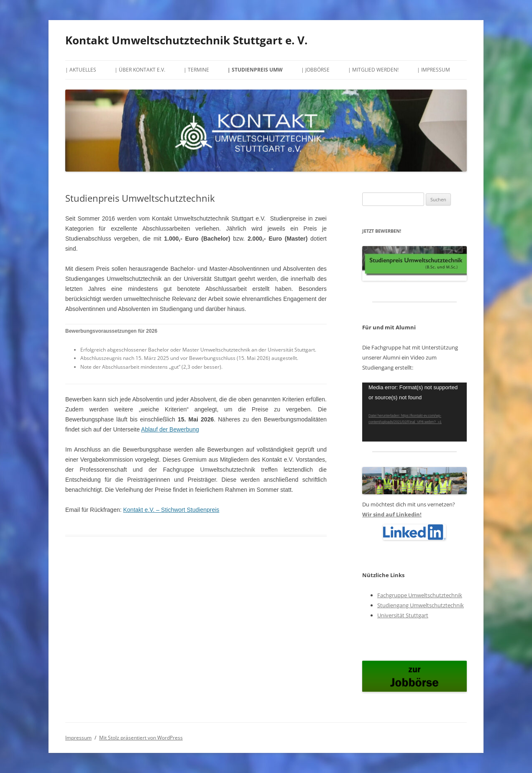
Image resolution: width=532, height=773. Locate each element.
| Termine (196, 70)
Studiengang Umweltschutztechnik (421, 605)
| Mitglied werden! (373, 70)
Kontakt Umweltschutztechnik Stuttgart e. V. (186, 40)
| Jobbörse (315, 70)
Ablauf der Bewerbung (170, 429)
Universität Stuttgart (403, 615)
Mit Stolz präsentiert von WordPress (141, 738)
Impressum (78, 738)
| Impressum (434, 70)
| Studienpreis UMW (255, 70)
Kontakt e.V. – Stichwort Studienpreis (171, 510)
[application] (414, 412)
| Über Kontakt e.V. (140, 70)
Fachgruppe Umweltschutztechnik (420, 595)
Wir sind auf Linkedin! (392, 514)
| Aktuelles (81, 70)
